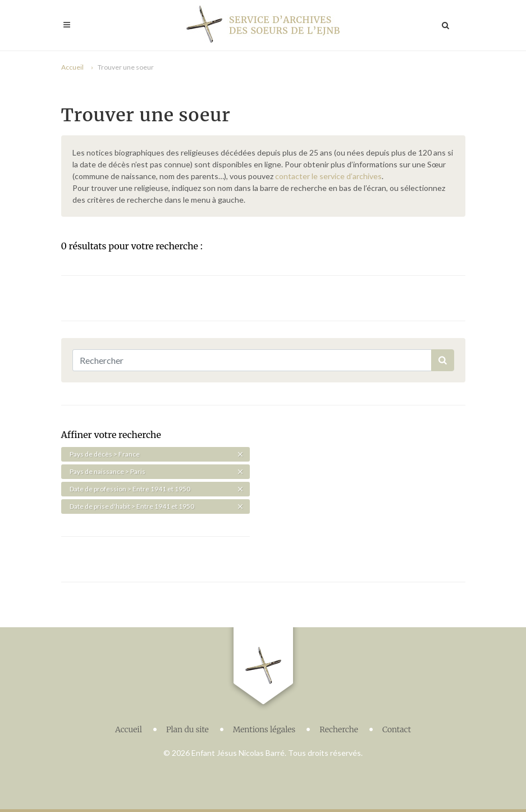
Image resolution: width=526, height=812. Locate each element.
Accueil (72, 67)
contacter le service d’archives (328, 176)
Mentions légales (264, 729)
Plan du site (187, 729)
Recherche (339, 729)
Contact (397, 729)
